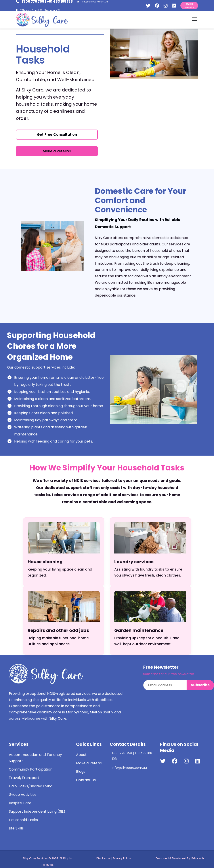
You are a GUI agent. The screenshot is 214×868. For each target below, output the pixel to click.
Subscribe (200, 685)
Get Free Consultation (57, 135)
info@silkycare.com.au (93, 2)
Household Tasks (23, 820)
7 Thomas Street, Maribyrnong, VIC (38, 10)
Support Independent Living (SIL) (37, 811)
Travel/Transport (24, 778)
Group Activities (23, 795)
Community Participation (31, 769)
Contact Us (86, 780)
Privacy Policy (122, 858)
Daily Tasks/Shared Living (31, 786)
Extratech (198, 858)
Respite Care (20, 803)
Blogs (81, 772)
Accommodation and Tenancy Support (35, 758)
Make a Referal (89, 763)
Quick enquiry (189, 6)
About (81, 755)
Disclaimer (104, 858)
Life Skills (16, 828)
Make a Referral (57, 151)
